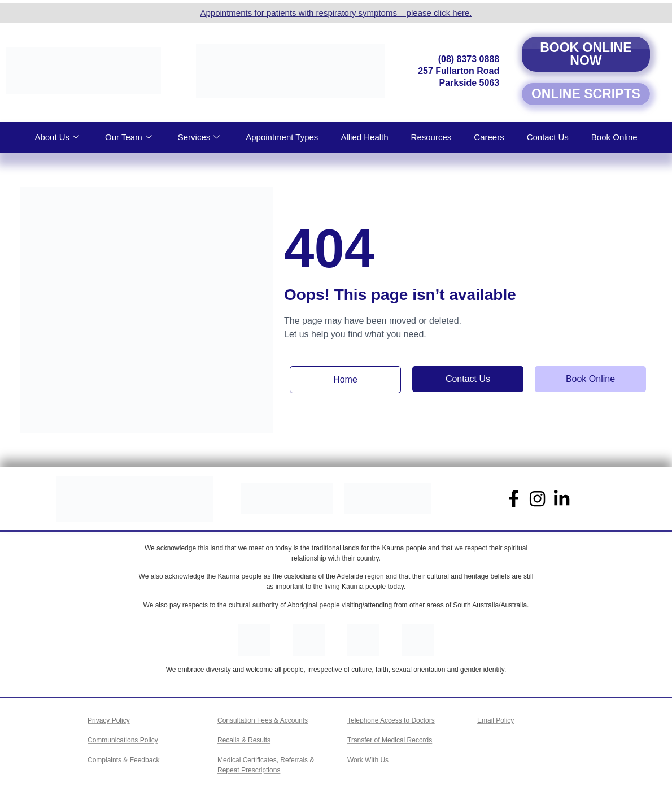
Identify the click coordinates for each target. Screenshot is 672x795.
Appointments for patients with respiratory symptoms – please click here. (336, 13)
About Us (57, 137)
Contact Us (548, 137)
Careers (489, 137)
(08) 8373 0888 (469, 59)
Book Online (614, 137)
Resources (431, 137)
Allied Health (364, 137)
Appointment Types (282, 137)
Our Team (128, 137)
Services (199, 137)
